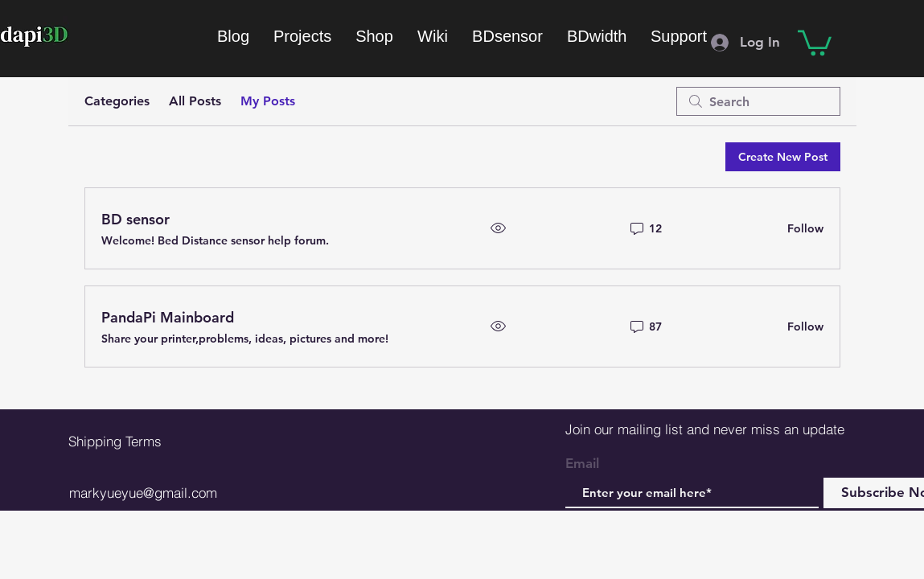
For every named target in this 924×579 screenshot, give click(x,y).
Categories (117, 101)
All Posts (195, 101)
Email (582, 464)
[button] (815, 41)
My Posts (268, 101)
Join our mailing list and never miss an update (705, 429)
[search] (758, 101)
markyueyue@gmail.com (143, 493)
